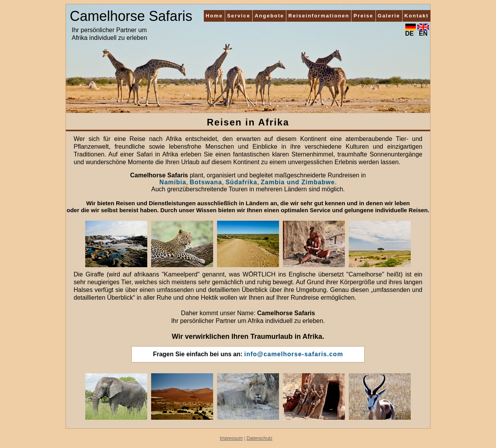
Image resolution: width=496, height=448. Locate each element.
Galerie (389, 16)
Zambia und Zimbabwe (298, 182)
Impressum (231, 438)
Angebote (269, 16)
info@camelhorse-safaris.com (294, 354)
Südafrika (241, 182)
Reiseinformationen (319, 16)
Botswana (206, 182)
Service (239, 16)
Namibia (173, 182)
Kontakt (417, 16)
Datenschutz (259, 438)
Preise (363, 16)
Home (214, 16)
